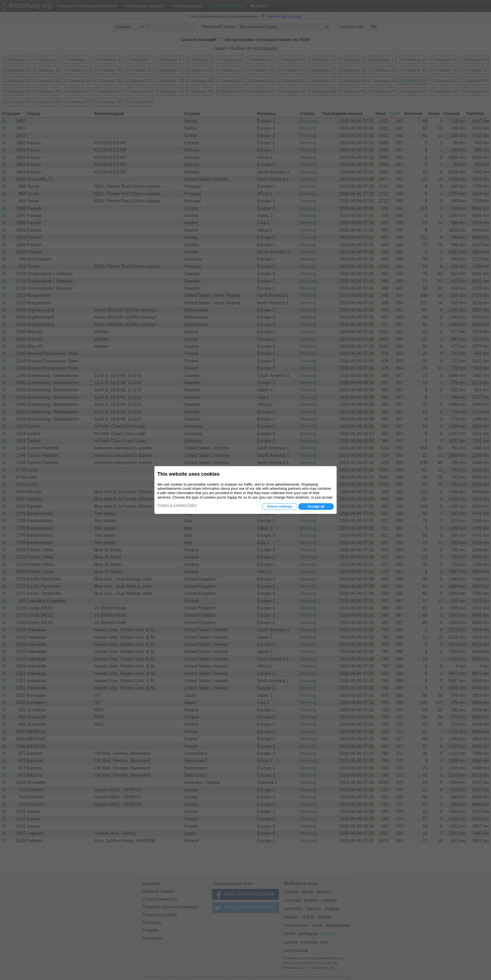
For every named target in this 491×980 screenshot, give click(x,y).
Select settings (280, 506)
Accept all (316, 506)
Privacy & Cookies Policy (177, 505)
